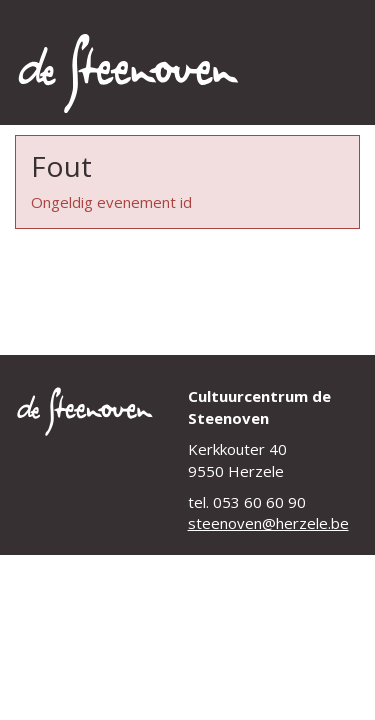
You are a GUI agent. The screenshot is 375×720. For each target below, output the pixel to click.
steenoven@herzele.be (268, 523)
